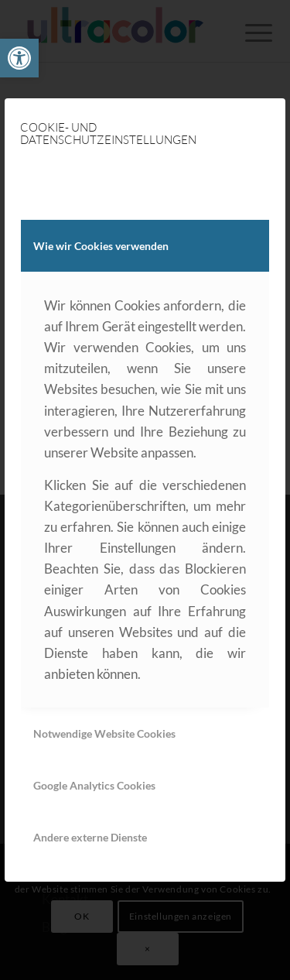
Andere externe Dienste (90, 837)
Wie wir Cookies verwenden (101, 246)
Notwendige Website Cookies (104, 733)
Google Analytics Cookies (94, 785)
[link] (19, 58)
